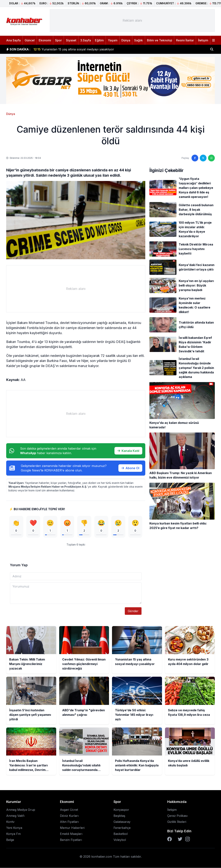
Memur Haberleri (72, 828)
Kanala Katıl (128, 451)
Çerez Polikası (177, 816)
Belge (10, 840)
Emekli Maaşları (71, 834)
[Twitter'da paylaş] (203, 158)
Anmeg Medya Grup (21, 810)
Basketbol (121, 834)
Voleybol (120, 840)
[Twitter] (180, 839)
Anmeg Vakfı (15, 816)
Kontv (10, 822)
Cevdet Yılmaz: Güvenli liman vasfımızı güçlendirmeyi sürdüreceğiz (85, 48)
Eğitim (99, 40)
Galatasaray (122, 822)
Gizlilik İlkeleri (177, 822)
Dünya (126, 40)
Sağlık (139, 40)
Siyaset (71, 40)
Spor (58, 40)
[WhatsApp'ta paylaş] (211, 158)
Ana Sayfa (13, 40)
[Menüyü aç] (213, 40)
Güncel (30, 40)
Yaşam (113, 40)
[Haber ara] (212, 49)
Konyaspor (121, 810)
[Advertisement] (132, 21)
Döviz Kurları (69, 816)
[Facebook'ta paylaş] (195, 158)
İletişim (203, 40)
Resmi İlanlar (185, 40)
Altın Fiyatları (69, 822)
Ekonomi (45, 40)
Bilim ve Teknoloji (160, 40)
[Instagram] (188, 839)
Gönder (133, 611)
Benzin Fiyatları (71, 840)
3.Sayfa (86, 40)
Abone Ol (130, 468)
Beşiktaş (119, 816)
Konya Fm (13, 834)
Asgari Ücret (69, 810)
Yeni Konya (14, 828)
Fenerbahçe (122, 828)
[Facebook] (170, 839)
